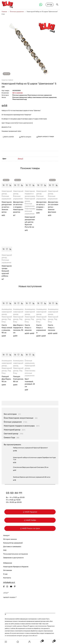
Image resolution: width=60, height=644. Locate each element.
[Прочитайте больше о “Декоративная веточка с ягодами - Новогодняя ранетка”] (15, 185)
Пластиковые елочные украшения (40, 95)
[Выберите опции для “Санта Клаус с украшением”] (38, 304)
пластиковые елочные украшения (44, 98)
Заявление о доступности (13, 558)
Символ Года (9, 438)
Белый (20, 159)
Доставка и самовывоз (12, 547)
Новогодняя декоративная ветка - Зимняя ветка (7, 207)
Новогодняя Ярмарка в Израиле (16, 567)
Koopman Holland (7, 80)
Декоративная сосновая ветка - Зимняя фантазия (53, 207)
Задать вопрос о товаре (46, 137)
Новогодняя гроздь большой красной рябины (7, 271)
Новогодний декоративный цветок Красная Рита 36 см (30, 222)
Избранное (8, 563)
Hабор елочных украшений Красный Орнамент (30, 448)
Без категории (10, 414)
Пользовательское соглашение (16, 554)
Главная (4, 12)
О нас (5, 574)
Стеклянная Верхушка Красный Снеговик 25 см (31, 468)
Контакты (7, 578)
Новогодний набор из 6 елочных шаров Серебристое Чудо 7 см (34, 459)
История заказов (10, 539)
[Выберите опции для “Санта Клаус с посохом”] (50, 304)
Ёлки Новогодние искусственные (19, 418)
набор (30, 98)
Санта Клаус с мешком (28, 328)
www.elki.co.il (33, 636)
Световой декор (11, 434)
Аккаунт (6, 536)
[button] (26, 185)
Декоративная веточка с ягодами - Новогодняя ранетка (18, 207)
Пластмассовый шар (20, 100)
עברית (50, 5)
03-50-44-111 (14, 493)
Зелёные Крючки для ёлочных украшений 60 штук (32, 477)
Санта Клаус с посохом (51, 328)
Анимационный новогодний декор (8, 312)
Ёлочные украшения (17, 12)
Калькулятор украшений (13, 543)
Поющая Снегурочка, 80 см (18, 379)
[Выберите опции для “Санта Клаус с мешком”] (26, 304)
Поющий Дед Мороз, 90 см (6, 379)
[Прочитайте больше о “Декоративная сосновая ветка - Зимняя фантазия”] (50, 185)
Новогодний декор (12, 430)
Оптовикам (8, 571)
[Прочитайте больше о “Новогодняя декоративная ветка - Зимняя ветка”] (3, 185)
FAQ (5, 550)
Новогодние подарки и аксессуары (30, 194)
